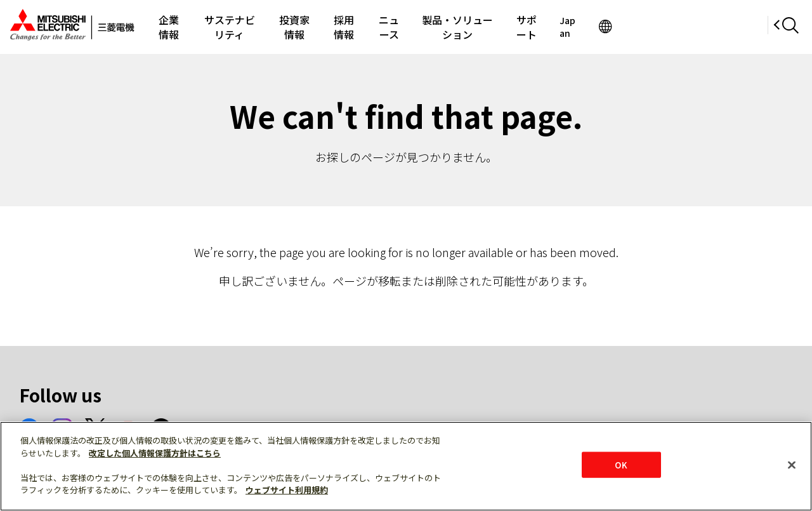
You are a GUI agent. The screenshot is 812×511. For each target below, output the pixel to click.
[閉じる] (792, 465)
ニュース (466, 27)
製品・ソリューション (556, 27)
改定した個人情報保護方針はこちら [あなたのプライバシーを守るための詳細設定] (155, 453)
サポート (646, 27)
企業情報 (178, 27)
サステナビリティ (257, 27)
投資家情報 (342, 27)
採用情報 (407, 27)
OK (621, 464)
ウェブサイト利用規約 (287, 490)
